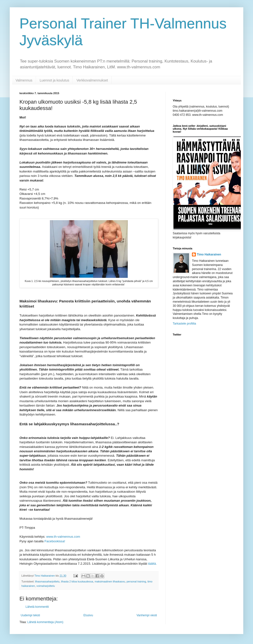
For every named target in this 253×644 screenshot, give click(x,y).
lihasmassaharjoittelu (47, 581)
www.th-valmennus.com (63, 537)
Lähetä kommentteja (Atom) (45, 622)
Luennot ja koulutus (54, 80)
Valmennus (24, 80)
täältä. (152, 564)
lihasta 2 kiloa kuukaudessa (77, 581)
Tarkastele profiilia (184, 324)
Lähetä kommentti (37, 607)
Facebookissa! (55, 541)
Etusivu (88, 615)
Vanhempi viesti (147, 615)
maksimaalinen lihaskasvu (110, 581)
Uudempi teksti (30, 615)
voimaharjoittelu (46, 586)
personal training (136, 581)
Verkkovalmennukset (92, 80)
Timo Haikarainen (209, 254)
